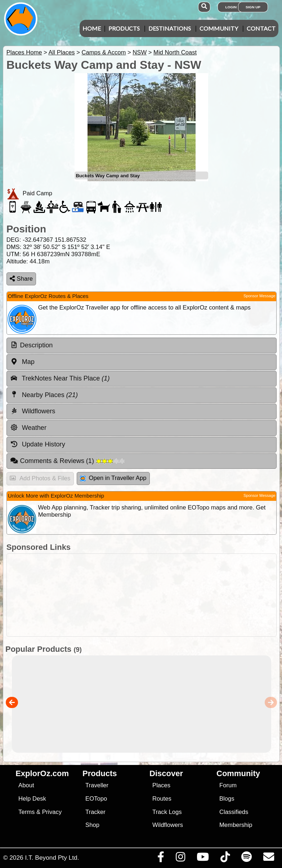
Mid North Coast (175, 52)
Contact (261, 28)
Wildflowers (168, 825)
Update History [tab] (38, 444)
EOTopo (96, 799)
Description (37, 345)
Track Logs (167, 812)
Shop (92, 825)
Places (161, 785)
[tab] (142, 346)
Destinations (170, 28)
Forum (228, 785)
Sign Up (253, 7)
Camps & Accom (104, 52)
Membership (236, 825)
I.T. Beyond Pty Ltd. (52, 858)
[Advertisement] (145, 595)
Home (92, 28)
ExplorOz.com (42, 773)
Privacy (52, 812)
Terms (26, 812)
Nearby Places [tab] (44, 395)
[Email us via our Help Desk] (268, 859)
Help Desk (32, 799)
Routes (162, 799)
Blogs (227, 799)
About (26, 785)
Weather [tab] (28, 428)
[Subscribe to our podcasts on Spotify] (246, 859)
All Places (62, 52)
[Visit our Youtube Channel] (203, 859)
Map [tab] (22, 362)
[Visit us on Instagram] (180, 859)
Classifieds (234, 812)
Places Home (24, 52)
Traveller (97, 785)
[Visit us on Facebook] (161, 859)
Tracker (95, 812)
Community (219, 28)
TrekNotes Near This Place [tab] (60, 378)
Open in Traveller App (113, 478)
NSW (140, 52)
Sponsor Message (259, 296)
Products (124, 28)
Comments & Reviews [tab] (67, 461)
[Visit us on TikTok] (225, 859)
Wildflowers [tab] (33, 411)
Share (21, 279)
